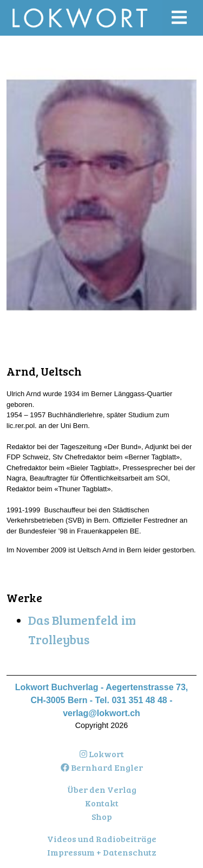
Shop (102, 816)
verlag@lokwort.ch (101, 713)
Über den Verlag (102, 789)
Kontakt (102, 803)
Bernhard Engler (102, 767)
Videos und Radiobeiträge (102, 839)
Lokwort (102, 754)
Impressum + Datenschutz (102, 852)
